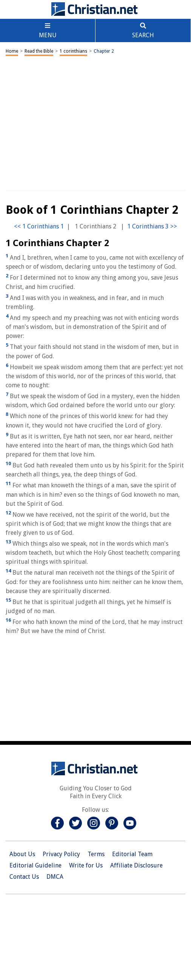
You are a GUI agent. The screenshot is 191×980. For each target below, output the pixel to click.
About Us (22, 854)
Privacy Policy (61, 854)
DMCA (55, 877)
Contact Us (24, 877)
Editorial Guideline (35, 865)
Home (12, 51)
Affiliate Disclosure (136, 865)
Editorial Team (132, 854)
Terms (96, 854)
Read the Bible (39, 51)
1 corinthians (73, 51)
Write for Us (86, 865)
